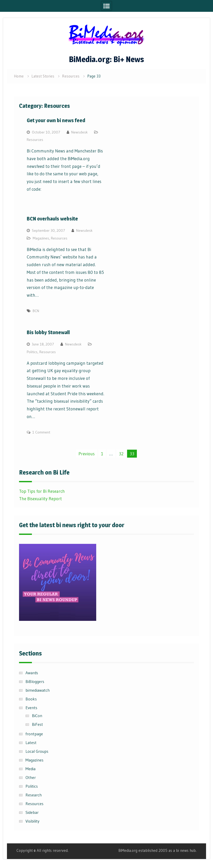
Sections (30, 653)
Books (31, 699)
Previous (87, 454)
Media (30, 769)
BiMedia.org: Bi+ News (106, 59)
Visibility (32, 821)
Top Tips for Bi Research (42, 491)
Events (31, 708)
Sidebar (32, 812)
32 (121, 454)
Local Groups (37, 751)
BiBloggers (35, 681)
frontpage (34, 734)
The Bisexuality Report (41, 499)
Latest (31, 742)
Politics (32, 352)
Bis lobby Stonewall (48, 332)
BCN (36, 311)
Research (34, 795)
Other (31, 777)
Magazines (41, 238)
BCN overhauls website (52, 219)
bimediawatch (38, 690)
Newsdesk (79, 132)
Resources (35, 140)
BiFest (37, 724)
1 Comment (41, 432)
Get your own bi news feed (56, 120)
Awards (32, 673)
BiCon (37, 716)
